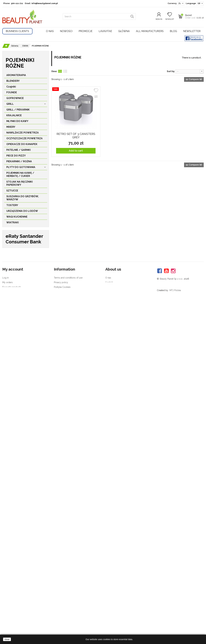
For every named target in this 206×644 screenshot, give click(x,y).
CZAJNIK (15, 272)
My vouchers (9, 617)
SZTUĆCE (12, 192)
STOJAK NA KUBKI (21, 319)
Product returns (62, 621)
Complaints (8, 621)
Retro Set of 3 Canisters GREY (76, 136)
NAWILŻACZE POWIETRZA (23, 134)
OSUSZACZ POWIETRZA (24, 405)
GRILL (10, 105)
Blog (173, 31)
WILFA (12, 422)
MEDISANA (14, 445)
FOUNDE (12, 93)
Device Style (17, 457)
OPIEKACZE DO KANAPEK (22, 145)
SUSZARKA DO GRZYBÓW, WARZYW (23, 199)
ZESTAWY (16, 336)
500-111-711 (17, 3)
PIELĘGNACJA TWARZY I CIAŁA (21, 242)
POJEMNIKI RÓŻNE (21, 298)
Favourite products (12, 612)
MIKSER (14, 347)
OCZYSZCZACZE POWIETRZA (24, 139)
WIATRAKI (13, 223)
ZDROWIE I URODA (18, 250)
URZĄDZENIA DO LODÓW (22, 212)
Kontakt (109, 607)
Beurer (13, 451)
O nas (50, 31)
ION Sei (12, 261)
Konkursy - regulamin (65, 617)
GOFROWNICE (15, 99)
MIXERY (11, 128)
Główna (124, 31)
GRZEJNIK (16, 376)
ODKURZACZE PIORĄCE (24, 365)
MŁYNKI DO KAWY (17, 122)
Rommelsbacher (19, 428)
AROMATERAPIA (16, 76)
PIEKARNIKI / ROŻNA (19, 162)
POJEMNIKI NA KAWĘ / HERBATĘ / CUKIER (20, 175)
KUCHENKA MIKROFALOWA (19, 291)
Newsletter (192, 31)
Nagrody (110, 612)
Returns (6, 626)
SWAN (12, 267)
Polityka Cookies (62, 612)
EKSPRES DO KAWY (21, 284)
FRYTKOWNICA (19, 382)
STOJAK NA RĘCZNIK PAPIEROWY (22, 311)
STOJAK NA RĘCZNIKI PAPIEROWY (19, 184)
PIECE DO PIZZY (16, 157)
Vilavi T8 (12, 503)
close (7, 639)
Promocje (86, 31)
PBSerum (14, 463)
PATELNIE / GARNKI (18, 151)
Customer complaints (65, 626)
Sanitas (13, 491)
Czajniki (11, 88)
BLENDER (15, 342)
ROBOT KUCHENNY (21, 353)
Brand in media (113, 617)
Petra (12, 474)
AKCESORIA (13, 235)
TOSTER (15, 278)
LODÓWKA (16, 399)
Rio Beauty (15, 434)
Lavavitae (105, 31)
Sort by (171, 71)
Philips (13, 468)
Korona (13, 486)
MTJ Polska (175, 615)
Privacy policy (61, 607)
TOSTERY (12, 206)
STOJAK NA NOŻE (20, 388)
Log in (6, 603)
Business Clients (17, 31)
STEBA (12, 417)
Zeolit (10, 497)
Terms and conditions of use (68, 603)
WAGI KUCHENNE (17, 218)
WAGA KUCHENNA (21, 393)
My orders (8, 607)
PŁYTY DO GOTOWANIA (21, 168)
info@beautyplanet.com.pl (45, 3)
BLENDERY (13, 82)
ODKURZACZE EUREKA (23, 359)
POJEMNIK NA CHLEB (22, 304)
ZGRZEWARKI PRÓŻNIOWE (23, 229)
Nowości (66, 31)
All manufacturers (150, 31)
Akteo (12, 480)
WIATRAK (15, 370)
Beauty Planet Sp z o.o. (171, 604)
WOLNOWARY (18, 330)
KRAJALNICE (14, 116)
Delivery (58, 631)
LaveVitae (15, 440)
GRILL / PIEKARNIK (18, 111)
